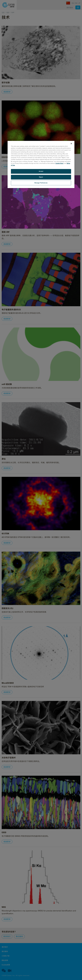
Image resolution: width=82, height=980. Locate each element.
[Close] (71, 144)
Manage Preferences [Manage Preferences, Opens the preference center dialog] (41, 183)
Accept (41, 171)
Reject (41, 177)
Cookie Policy (59, 163)
